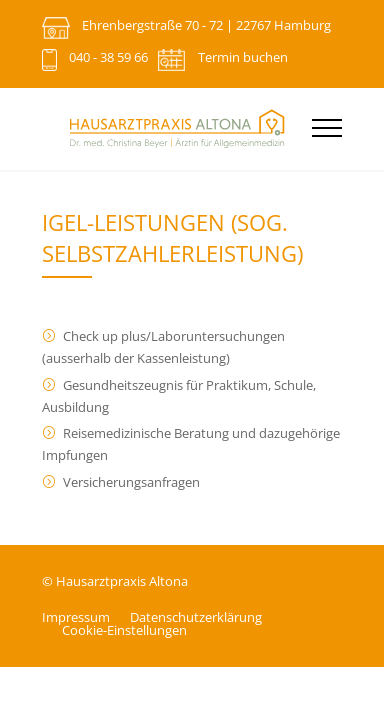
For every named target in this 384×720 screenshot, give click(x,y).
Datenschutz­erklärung (196, 617)
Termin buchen (243, 57)
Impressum (76, 617)
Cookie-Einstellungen (124, 630)
